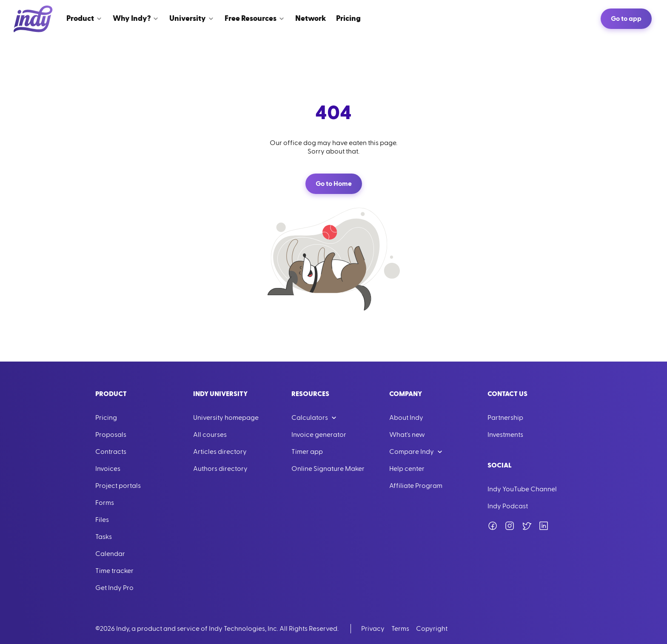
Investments (505, 435)
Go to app (626, 19)
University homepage (226, 418)
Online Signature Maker (328, 469)
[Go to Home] (33, 19)
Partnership (505, 418)
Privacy (373, 629)
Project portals (118, 486)
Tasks (104, 537)
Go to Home (334, 184)
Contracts (111, 452)
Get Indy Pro (114, 588)
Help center (407, 469)
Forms (105, 503)
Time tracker (114, 571)
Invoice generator (319, 435)
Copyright (432, 629)
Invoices (108, 469)
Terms (400, 629)
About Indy (406, 418)
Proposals (111, 435)
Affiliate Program (416, 486)
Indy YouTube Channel (522, 489)
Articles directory (220, 452)
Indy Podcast (508, 506)
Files (102, 520)
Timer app (307, 452)
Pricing (106, 418)
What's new (407, 435)
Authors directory (220, 469)
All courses (210, 435)
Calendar (110, 554)
